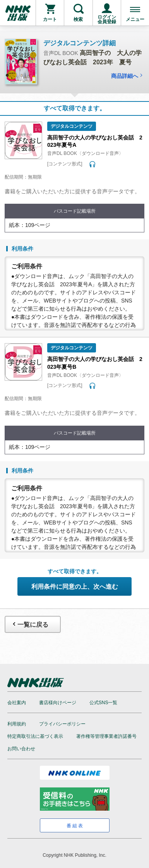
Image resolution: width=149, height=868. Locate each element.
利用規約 (17, 724)
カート (50, 19)
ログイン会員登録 (107, 19)
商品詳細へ (128, 76)
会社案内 (17, 703)
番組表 (75, 826)
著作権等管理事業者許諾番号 (106, 736)
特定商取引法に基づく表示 (35, 736)
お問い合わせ (21, 749)
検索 (78, 19)
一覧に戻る (30, 624)
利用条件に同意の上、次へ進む (75, 587)
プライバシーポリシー (62, 724)
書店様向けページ (58, 703)
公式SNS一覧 (104, 703)
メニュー (135, 19)
